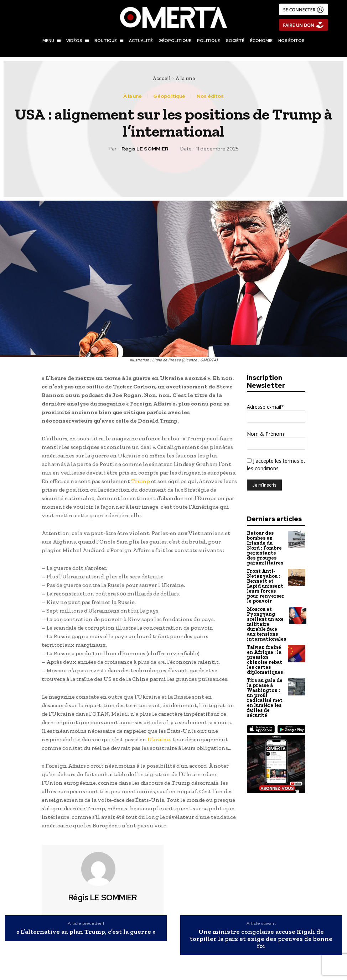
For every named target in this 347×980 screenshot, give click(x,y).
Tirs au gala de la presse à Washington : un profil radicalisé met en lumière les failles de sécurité (264, 687)
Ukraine (159, 739)
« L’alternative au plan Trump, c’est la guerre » (86, 932)
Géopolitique (169, 96)
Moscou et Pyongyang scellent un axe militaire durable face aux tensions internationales (266, 618)
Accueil (162, 78)
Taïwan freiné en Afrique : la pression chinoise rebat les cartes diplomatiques (264, 651)
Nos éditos (210, 96)
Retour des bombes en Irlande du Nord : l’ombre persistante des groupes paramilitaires (266, 547)
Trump (141, 481)
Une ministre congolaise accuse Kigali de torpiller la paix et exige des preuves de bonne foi (261, 939)
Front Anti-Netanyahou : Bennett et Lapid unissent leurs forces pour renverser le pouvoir (265, 582)
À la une (185, 78)
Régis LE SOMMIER (145, 149)
